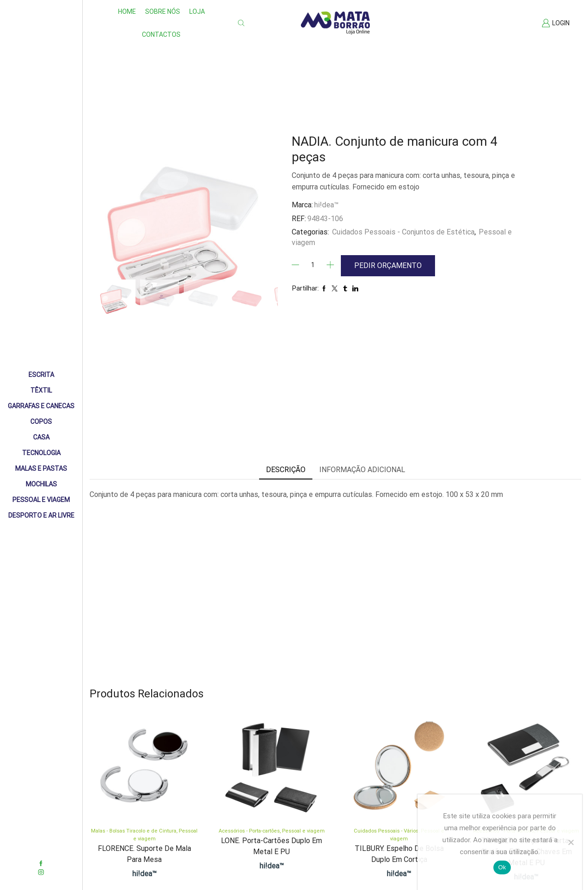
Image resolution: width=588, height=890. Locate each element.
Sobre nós (163, 11)
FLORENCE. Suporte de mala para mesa (144, 854)
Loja (197, 11)
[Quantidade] (313, 265)
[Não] (571, 842)
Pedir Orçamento (388, 265)
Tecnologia (41, 453)
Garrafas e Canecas (41, 406)
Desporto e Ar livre (41, 515)
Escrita (41, 375)
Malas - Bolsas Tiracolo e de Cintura (134, 831)
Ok (502, 867)
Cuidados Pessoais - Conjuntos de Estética (403, 232)
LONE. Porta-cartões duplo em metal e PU (271, 846)
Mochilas (41, 484)
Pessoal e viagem (303, 831)
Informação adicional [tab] (362, 470)
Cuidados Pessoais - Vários (386, 831)
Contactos (161, 34)
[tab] (286, 470)
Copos (41, 422)
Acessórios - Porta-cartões (249, 831)
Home (127, 11)
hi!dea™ (326, 205)
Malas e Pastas (41, 468)
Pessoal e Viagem (41, 500)
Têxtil (41, 390)
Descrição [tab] (286, 470)
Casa (41, 437)
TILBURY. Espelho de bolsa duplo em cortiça (399, 854)
